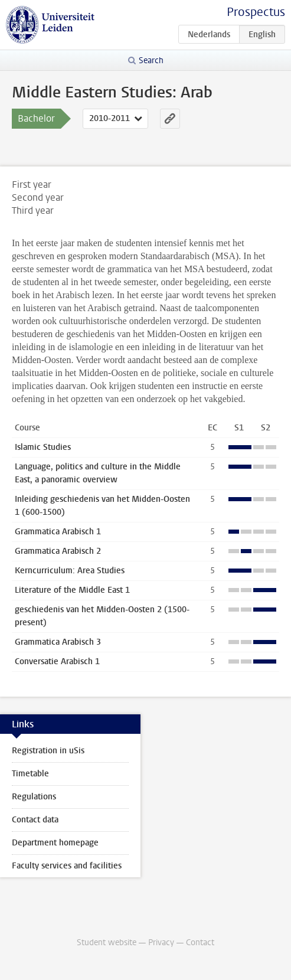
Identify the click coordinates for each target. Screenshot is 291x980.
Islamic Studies (43, 447)
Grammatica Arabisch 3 (58, 642)
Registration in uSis (48, 751)
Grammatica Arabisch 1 (58, 532)
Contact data (35, 820)
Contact (200, 943)
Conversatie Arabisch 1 (57, 661)
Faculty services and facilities (67, 866)
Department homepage (55, 843)
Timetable (30, 774)
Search (151, 61)
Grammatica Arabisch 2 (58, 551)
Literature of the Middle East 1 (72, 590)
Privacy (161, 943)
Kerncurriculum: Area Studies (70, 571)
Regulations (34, 797)
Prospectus (256, 12)
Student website (107, 943)
